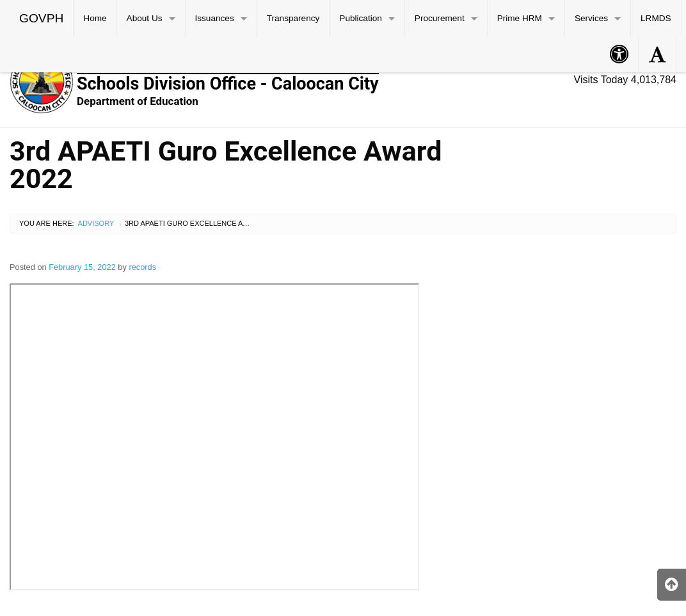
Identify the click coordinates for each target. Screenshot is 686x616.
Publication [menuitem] (361, 18)
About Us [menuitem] (145, 18)
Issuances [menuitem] (215, 18)
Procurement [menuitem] (440, 18)
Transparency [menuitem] (293, 18)
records (142, 267)
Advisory (96, 223)
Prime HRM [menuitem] (520, 18)
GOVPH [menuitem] (41, 18)
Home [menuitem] (95, 18)
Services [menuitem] (591, 18)
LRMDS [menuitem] (656, 18)
